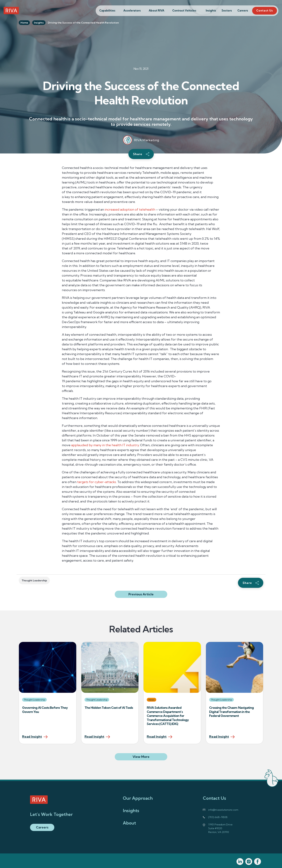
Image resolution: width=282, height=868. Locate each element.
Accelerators (132, 11)
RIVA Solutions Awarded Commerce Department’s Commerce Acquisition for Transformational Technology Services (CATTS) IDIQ (168, 716)
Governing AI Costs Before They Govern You (45, 710)
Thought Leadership (34, 580)
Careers (243, 11)
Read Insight (32, 737)
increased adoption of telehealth (130, 209)
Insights (211, 11)
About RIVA (156, 11)
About (129, 823)
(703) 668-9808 (218, 817)
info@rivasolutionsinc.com (223, 810)
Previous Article (141, 594)
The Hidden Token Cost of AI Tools (109, 708)
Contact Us (265, 11)
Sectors (227, 11)
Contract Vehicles (184, 11)
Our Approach (138, 798)
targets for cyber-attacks (97, 482)
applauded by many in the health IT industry (105, 445)
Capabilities (107, 11)
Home (24, 23)
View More (150, 757)
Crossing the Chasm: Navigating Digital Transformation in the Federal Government (231, 712)
